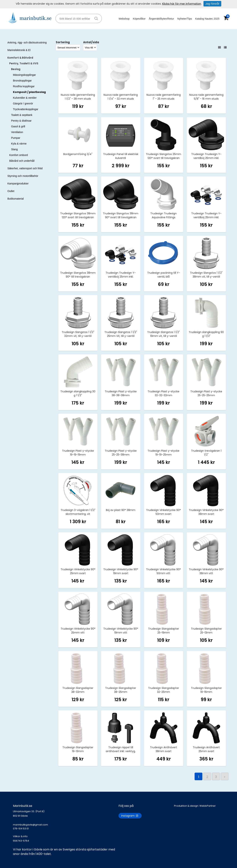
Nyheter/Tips (185, 19)
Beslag (16, 69)
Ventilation (17, 132)
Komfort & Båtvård (20, 58)
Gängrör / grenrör (23, 103)
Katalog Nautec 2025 (207, 19)
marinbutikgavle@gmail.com (66, 828)
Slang (14, 149)
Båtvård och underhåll (22, 161)
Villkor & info (20, 836)
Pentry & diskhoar (21, 121)
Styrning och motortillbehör (23, 176)
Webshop (124, 19)
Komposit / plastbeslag (29, 92)
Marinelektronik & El (19, 50)
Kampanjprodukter (18, 184)
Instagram (130, 816)
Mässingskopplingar (24, 75)
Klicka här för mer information (182, 4)
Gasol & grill (18, 126)
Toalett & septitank (22, 115)
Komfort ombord (19, 155)
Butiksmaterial (16, 199)
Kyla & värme (19, 144)
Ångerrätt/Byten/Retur (161, 19)
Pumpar (16, 138)
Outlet (11, 191)
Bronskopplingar (22, 81)
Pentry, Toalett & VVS (24, 63)
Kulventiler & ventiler (25, 98)
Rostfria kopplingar (24, 86)
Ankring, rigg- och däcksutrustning (27, 43)
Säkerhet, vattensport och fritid (25, 168)
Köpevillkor (139, 19)
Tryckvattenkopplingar (26, 109)
